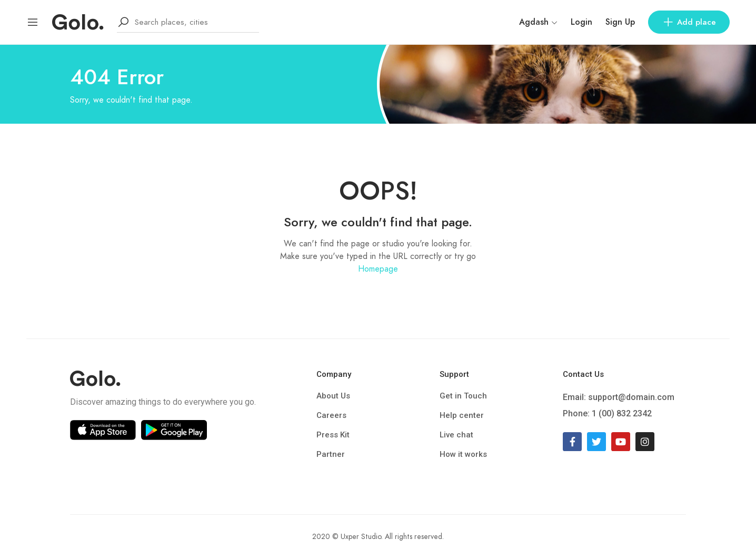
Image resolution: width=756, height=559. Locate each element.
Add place (689, 22)
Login (581, 22)
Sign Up (620, 22)
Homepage (378, 269)
